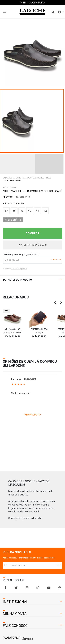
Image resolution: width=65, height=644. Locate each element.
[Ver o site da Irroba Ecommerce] (27, 640)
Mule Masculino (13, 180)
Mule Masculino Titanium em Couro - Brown (13, 329)
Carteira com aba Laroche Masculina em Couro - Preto (39, 329)
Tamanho (32, 204)
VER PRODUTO (33, 415)
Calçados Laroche (12, 178)
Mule (49, 178)
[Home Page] (32, 12)
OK (56, 260)
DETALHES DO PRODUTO (18, 280)
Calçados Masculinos (34, 178)
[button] (53, 14)
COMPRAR (32, 233)
